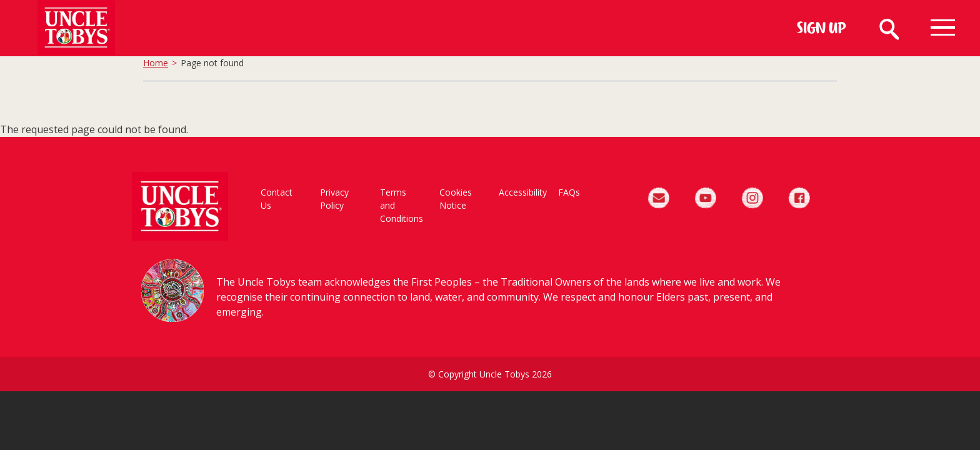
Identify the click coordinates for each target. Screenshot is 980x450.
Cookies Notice (456, 199)
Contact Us (277, 199)
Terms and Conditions (402, 205)
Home (156, 63)
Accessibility (522, 192)
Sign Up (821, 29)
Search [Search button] (888, 27)
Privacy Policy (334, 199)
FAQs (569, 192)
